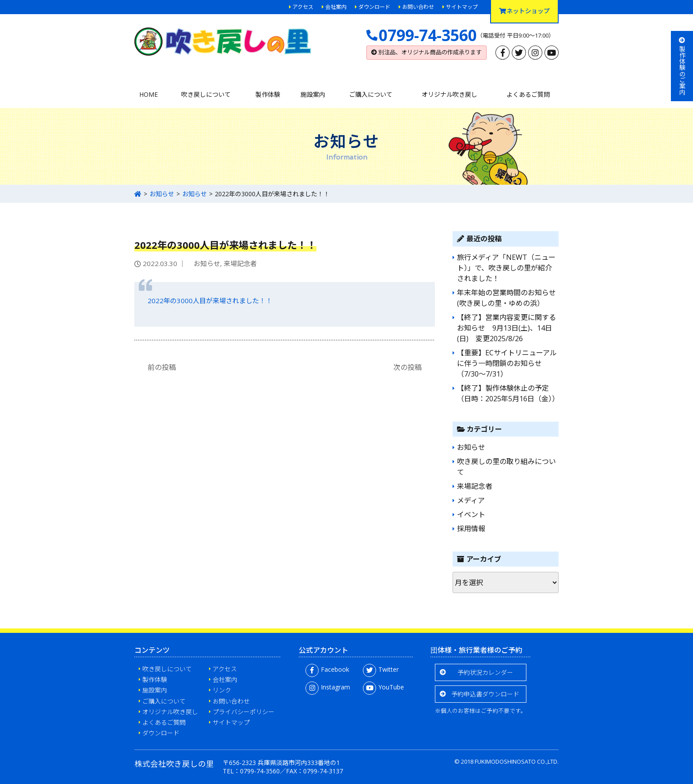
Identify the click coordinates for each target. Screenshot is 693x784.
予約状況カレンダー (485, 672)
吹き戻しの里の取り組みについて (506, 467)
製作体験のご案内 (682, 66)
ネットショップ (524, 11)
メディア (471, 500)
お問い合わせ (418, 7)
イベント (471, 514)
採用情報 (471, 529)
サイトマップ (462, 7)
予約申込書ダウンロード (485, 694)
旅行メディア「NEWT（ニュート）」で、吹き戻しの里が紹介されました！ (506, 268)
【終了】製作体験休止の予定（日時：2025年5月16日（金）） (508, 393)
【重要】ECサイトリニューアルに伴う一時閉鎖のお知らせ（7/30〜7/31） (507, 363)
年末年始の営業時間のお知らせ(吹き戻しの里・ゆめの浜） (506, 298)
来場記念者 (240, 263)
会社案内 (336, 7)
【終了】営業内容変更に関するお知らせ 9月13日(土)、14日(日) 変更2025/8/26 (506, 328)
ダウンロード (374, 7)
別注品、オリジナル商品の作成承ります (426, 52)
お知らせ (162, 194)
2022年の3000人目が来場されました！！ (210, 301)
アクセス (303, 7)
